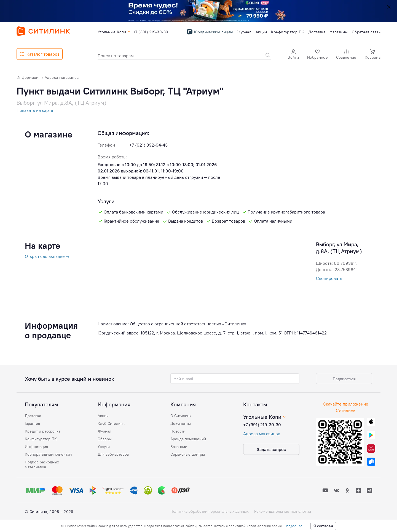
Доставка (33, 416)
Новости (178, 431)
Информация (36, 447)
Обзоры (105, 439)
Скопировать (329, 278)
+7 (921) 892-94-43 (148, 145)
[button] (293, 54)
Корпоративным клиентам (48, 454)
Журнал (104, 431)
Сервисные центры (188, 454)
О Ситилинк (181, 416)
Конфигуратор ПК (41, 439)
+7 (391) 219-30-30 (262, 425)
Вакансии (179, 447)
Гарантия (32, 423)
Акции (103, 416)
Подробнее (293, 526)
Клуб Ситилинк (111, 423)
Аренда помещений (188, 439)
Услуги (104, 447)
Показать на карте (35, 110)
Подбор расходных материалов (42, 465)
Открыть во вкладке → (47, 256)
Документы (181, 423)
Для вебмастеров (113, 454)
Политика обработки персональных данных (210, 511)
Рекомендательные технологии (283, 511)
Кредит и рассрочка (43, 431)
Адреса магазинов (262, 434)
